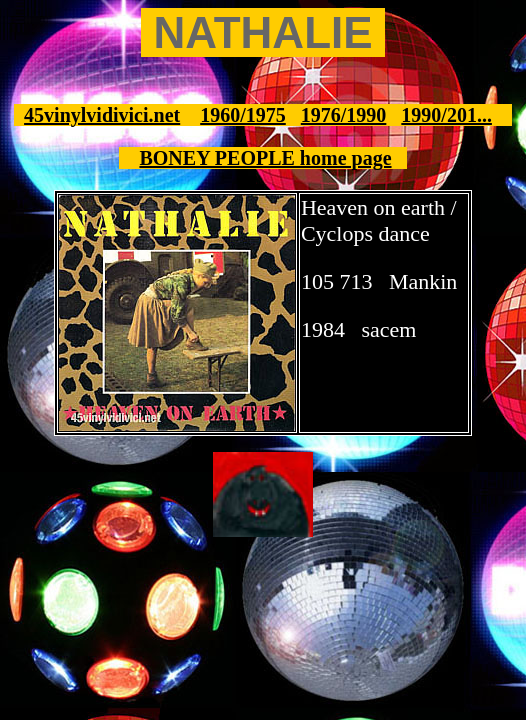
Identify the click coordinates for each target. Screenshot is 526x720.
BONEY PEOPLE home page (265, 158)
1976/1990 (344, 115)
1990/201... (446, 115)
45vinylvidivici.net (102, 115)
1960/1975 (243, 115)
